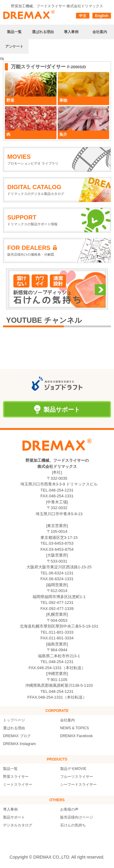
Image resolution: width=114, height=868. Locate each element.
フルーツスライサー (77, 777)
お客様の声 (69, 809)
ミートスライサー (18, 785)
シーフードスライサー (78, 785)
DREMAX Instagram (19, 744)
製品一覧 (10, 769)
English (102, 16)
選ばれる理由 (14, 728)
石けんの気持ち (73, 825)
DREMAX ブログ (17, 736)
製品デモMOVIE (73, 769)
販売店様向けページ (77, 817)
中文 (83, 16)
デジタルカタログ (18, 825)
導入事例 (10, 809)
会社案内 (67, 720)
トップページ (14, 720)
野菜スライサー (16, 777)
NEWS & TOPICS (75, 728)
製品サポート (14, 817)
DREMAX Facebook (76, 736)
